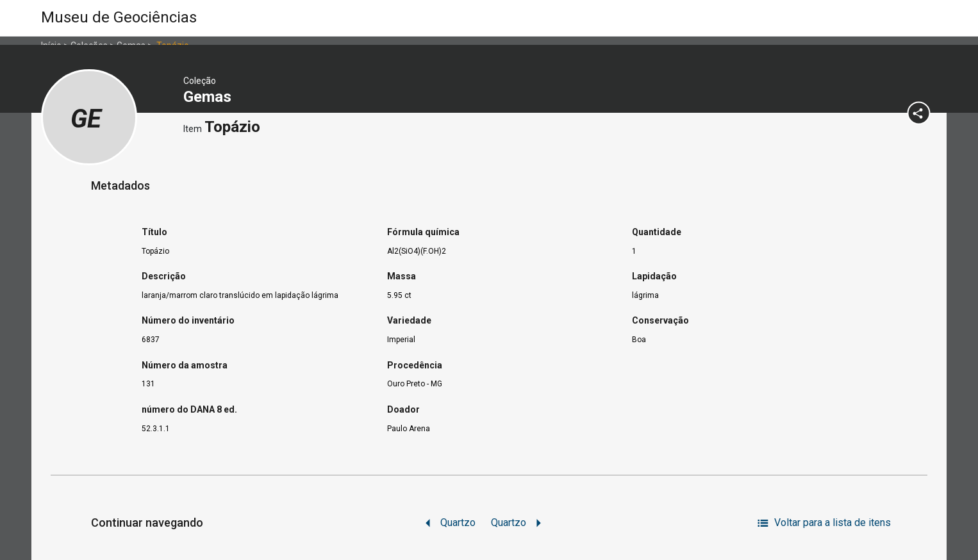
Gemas (209, 97)
